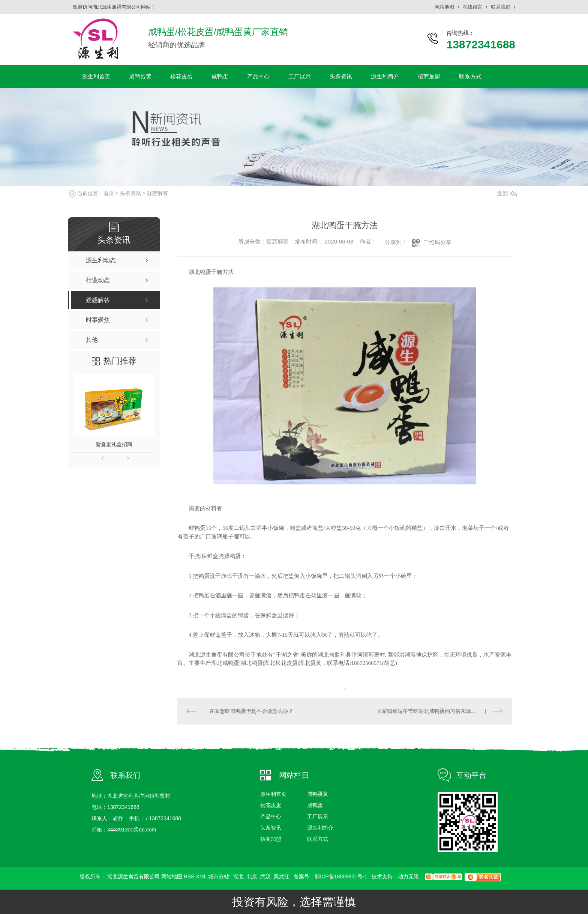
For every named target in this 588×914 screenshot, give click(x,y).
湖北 (238, 876)
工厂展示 (300, 76)
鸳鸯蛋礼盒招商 (114, 444)
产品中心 (258, 76)
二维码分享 (437, 242)
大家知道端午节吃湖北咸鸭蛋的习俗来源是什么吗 (434, 711)
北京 (252, 876)
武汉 (265, 876)
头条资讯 (341, 76)
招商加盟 (429, 76)
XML (202, 876)
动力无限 (408, 876)
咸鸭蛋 (220, 76)
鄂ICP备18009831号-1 (341, 876)
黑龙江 (282, 876)
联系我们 (501, 7)
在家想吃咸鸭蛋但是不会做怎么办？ (251, 711)
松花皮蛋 (181, 76)
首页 (109, 193)
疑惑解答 (157, 193)
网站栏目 (294, 775)
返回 (507, 193)
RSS (189, 876)
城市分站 (219, 876)
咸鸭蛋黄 (140, 76)
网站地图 (444, 7)
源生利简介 (385, 76)
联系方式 (470, 76)
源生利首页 (96, 76)
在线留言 (472, 7)
